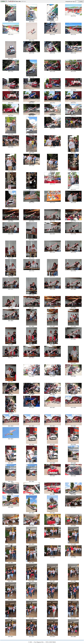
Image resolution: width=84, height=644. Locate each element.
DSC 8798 (32, 294)
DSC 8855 (52, 525)
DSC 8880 (73, 636)
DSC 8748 (52, 89)
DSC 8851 (52, 512)
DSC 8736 (73, 34)
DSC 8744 (52, 71)
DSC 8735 (52, 34)
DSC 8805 (11, 320)
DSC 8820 (73, 376)
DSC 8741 (11, 71)
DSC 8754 (11, 115)
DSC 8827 (52, 407)
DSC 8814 (32, 357)
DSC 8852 (73, 507)
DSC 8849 (11, 507)
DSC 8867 (52, 581)
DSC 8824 (73, 394)
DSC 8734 (32, 40)
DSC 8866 (32, 581)
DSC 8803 (52, 307)
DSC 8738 (32, 52)
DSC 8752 (52, 102)
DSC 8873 (11, 617)
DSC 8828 (73, 407)
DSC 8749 (73, 89)
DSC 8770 (52, 171)
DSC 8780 (73, 202)
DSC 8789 (11, 257)
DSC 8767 (73, 152)
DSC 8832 (73, 425)
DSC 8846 (32, 494)
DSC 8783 (52, 220)
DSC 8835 (52, 444)
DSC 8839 (52, 462)
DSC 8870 (32, 599)
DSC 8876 (73, 617)
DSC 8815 (52, 357)
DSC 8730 (32, 21)
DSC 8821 (11, 394)
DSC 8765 (32, 152)
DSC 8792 (73, 252)
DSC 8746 (11, 89)
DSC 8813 (11, 357)
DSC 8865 (11, 581)
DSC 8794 (32, 270)
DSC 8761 (32, 134)
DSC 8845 (11, 494)
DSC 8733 (11, 34)
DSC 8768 (11, 171)
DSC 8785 (11, 233)
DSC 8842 (32, 481)
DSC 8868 (73, 581)
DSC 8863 (52, 556)
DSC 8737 (11, 58)
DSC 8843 (52, 475)
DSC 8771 (73, 171)
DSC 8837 (11, 462)
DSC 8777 (11, 208)
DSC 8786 (32, 239)
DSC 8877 (11, 636)
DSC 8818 (32, 376)
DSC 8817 (11, 381)
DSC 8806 (32, 326)
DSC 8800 (73, 289)
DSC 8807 (52, 326)
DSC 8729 (11, 21)
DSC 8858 (32, 544)
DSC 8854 (32, 525)
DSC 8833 (11, 438)
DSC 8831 (52, 425)
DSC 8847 (52, 494)
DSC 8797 (11, 289)
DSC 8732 (73, 15)
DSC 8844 (73, 475)
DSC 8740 (73, 52)
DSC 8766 (52, 146)
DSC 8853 (11, 525)
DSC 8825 (11, 412)
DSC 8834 (32, 444)
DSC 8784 (73, 220)
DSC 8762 (52, 128)
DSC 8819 (52, 376)
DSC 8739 (52, 52)
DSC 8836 (73, 444)
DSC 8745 (73, 71)
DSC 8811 (52, 344)
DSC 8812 (73, 339)
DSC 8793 (11, 276)
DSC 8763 (73, 128)
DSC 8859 (52, 538)
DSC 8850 (32, 512)
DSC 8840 (73, 462)
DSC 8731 (52, 21)
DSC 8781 (11, 220)
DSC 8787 (52, 233)
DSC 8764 (11, 146)
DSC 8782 (32, 220)
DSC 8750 (11, 102)
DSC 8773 (32, 189)
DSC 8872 (73, 599)
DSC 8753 (73, 102)
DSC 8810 (32, 344)
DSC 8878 (32, 636)
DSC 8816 (73, 363)
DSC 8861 (11, 562)
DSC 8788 (73, 233)
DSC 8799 (52, 289)
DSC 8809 (11, 344)
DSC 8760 (11, 134)
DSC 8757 (73, 115)
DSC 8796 (73, 270)
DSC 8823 (52, 394)
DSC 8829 (11, 425)
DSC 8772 (11, 189)
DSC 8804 (73, 307)
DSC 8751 (32, 102)
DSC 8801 (11, 307)
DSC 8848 (73, 494)
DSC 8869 (11, 599)
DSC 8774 (52, 183)
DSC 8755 (32, 115)
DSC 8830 (32, 425)
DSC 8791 (52, 252)
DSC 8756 (52, 115)
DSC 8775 (73, 189)
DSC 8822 (32, 394)
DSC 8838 (32, 462)
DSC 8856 (73, 525)
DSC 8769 (32, 165)
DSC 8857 (11, 544)
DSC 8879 (52, 636)
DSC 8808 (73, 326)
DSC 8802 (32, 307)
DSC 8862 (32, 562)
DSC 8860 (73, 544)
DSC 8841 (11, 481)
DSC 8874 (32, 617)
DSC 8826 (32, 407)
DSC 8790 (32, 257)
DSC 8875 (52, 617)
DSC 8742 (32, 76)
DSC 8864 (73, 556)
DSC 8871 (52, 599)
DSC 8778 (32, 202)
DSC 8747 (32, 89)
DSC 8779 (52, 202)
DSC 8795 (52, 276)
